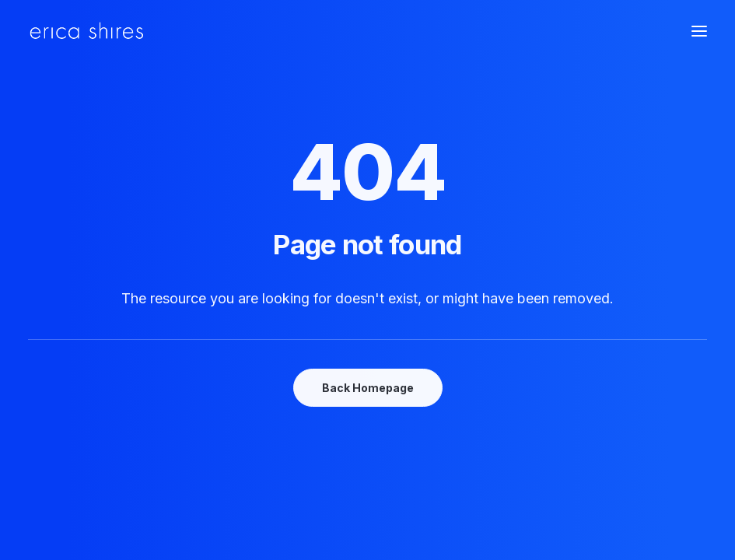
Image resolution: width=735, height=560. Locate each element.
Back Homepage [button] (368, 388)
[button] (699, 31)
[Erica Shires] (87, 31)
